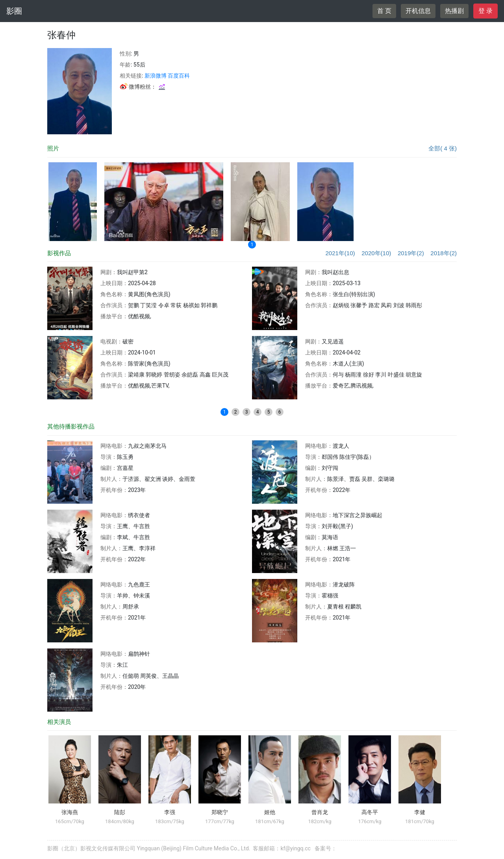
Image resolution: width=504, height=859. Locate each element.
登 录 (485, 11)
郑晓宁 (220, 812)
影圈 (14, 11)
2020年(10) (376, 253)
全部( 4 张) (443, 148)
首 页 (384, 11)
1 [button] (252, 245)
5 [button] (269, 412)
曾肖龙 (320, 812)
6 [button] (280, 412)
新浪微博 (156, 76)
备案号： (326, 848)
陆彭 (120, 812)
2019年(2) (411, 253)
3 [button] (247, 412)
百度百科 (179, 76)
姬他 (270, 812)
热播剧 (454, 11)
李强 (170, 812)
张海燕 (70, 812)
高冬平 (370, 812)
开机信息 (418, 11)
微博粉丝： (143, 87)
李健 (420, 812)
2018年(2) (444, 253)
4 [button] (258, 412)
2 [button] (236, 412)
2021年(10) (340, 253)
